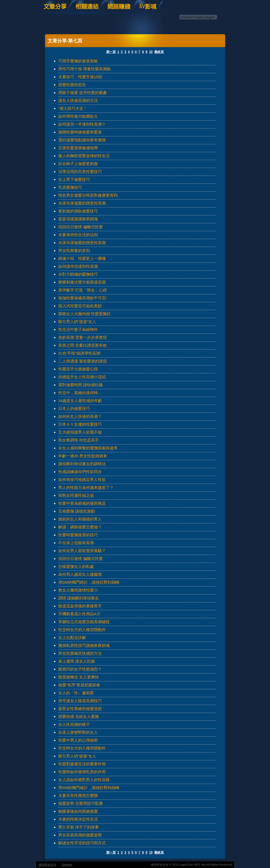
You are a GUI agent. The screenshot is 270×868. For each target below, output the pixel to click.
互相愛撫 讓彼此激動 (77, 511)
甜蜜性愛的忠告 (72, 85)
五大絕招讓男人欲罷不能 (80, 432)
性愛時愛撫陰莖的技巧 (78, 535)
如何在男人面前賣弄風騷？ (82, 551)
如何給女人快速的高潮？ (80, 416)
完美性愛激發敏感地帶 (78, 148)
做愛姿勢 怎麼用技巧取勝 (81, 803)
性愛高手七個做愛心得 (78, 369)
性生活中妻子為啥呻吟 (78, 329)
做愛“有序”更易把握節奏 (79, 685)
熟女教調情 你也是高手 (79, 440)
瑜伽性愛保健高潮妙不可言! (83, 298)
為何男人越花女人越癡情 (80, 574)
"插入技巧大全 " (72, 108)
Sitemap (67, 865)
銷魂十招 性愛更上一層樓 (82, 258)
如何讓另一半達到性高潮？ (82, 124)
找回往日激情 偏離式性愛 (81, 227)
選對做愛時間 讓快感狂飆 (81, 385)
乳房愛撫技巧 (70, 187)
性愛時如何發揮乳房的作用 (82, 772)
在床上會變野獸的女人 (78, 732)
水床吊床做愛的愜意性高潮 (82, 203)
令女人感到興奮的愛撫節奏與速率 (88, 448)
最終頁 (159, 52)
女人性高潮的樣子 (74, 724)
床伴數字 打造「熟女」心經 (83, 290)
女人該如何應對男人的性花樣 (84, 780)
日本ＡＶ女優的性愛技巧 (80, 424)
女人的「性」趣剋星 (76, 693)
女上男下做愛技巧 (74, 179)
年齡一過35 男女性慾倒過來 (83, 456)
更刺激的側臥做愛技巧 (78, 211)
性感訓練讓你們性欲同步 (80, 472)
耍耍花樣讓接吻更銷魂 (78, 219)
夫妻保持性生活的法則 (78, 235)
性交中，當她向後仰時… (80, 393)
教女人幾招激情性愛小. (79, 590)
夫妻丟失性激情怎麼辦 (78, 795)
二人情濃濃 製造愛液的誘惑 (83, 361)
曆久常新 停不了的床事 (79, 827)
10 (151, 52)
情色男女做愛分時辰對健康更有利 (88, 195)
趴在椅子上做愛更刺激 (78, 164)
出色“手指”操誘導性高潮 (79, 353)
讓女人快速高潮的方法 (78, 100)
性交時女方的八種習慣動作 (82, 630)
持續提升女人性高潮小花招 (82, 377)
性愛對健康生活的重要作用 (82, 764)
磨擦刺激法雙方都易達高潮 (82, 282)
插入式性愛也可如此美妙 (80, 306)
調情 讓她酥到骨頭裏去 (79, 598)
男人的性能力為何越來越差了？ (86, 487)
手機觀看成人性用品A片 (79, 614)
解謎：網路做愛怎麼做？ (80, 527)
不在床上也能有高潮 (76, 543)
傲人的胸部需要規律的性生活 (84, 156)
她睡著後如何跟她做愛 (78, 811)
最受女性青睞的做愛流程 (80, 709)
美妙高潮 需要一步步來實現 (83, 337)
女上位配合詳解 (72, 638)
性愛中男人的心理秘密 (78, 740)
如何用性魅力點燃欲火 (78, 116)
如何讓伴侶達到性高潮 (78, 266)
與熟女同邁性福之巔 (76, 495)
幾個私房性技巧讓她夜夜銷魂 (84, 645)
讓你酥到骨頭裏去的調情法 (82, 464)
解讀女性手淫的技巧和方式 (82, 843)
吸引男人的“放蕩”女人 (77, 322)
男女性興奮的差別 (74, 251)
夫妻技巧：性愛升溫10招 (80, 77)
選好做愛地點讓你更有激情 (82, 140)
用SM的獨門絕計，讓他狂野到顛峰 (89, 582)
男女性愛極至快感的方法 (80, 653)
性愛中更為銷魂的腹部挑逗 (82, 503)
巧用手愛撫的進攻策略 (78, 61)
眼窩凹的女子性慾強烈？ (80, 669)
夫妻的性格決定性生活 (78, 819)
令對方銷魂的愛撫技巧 (78, 274)
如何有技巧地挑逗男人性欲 (82, 480)
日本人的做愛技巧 (74, 408)
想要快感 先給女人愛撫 (79, 716)
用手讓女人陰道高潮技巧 (80, 701)
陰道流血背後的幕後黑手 (80, 606)
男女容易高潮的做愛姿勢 (80, 835)
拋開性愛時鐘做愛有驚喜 (80, 132)
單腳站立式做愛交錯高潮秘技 (84, 622)
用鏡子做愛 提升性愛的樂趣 (83, 93)
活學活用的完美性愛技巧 (80, 172)
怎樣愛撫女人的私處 (76, 566)
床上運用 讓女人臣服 (77, 661)
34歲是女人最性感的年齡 (80, 401)
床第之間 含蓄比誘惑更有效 (83, 345)
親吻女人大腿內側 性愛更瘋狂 (85, 314)
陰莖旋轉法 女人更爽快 (79, 677)
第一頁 (111, 52)
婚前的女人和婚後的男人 (80, 519)
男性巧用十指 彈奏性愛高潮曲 (85, 69)
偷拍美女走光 (47, 865)
